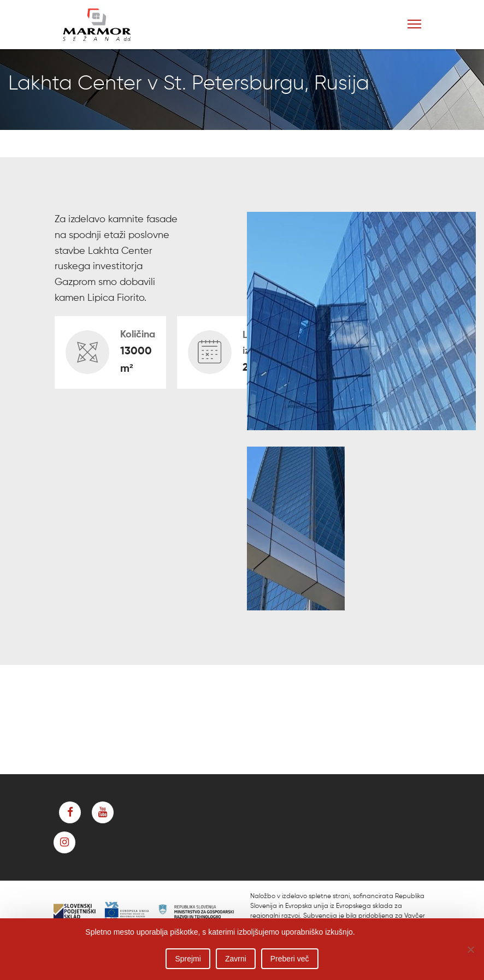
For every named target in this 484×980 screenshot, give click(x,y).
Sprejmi (188, 959)
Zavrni (236, 959)
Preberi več (290, 959)
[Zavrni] (470, 949)
